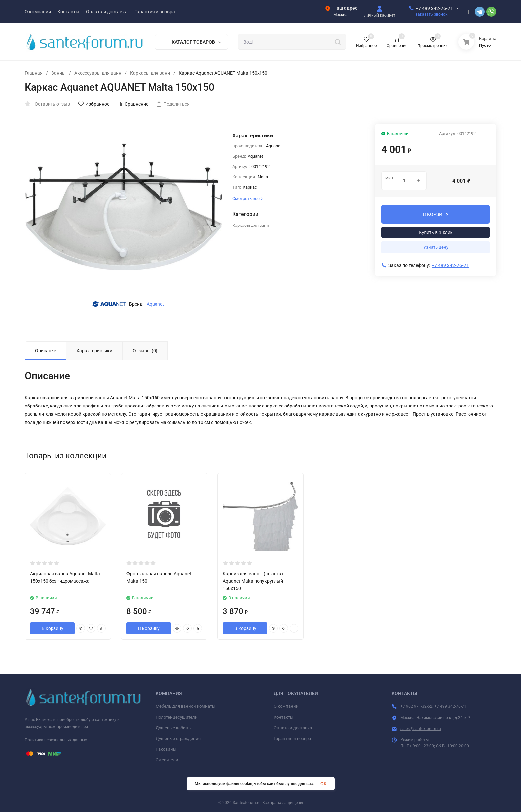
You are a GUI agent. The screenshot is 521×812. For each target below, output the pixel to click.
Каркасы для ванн (150, 73)
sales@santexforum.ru (421, 729)
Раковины (166, 749)
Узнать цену (436, 247)
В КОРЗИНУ (436, 214)
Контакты (284, 717)
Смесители (167, 760)
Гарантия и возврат (293, 738)
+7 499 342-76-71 (434, 8)
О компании (286, 706)
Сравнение (133, 104)
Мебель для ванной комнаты (186, 706)
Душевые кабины (174, 728)
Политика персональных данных (56, 740)
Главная (34, 73)
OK (323, 784)
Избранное (94, 104)
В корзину (52, 628)
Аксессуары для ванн (98, 73)
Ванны (58, 73)
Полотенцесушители (177, 717)
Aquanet (155, 304)
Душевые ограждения (178, 738)
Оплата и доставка (293, 728)
